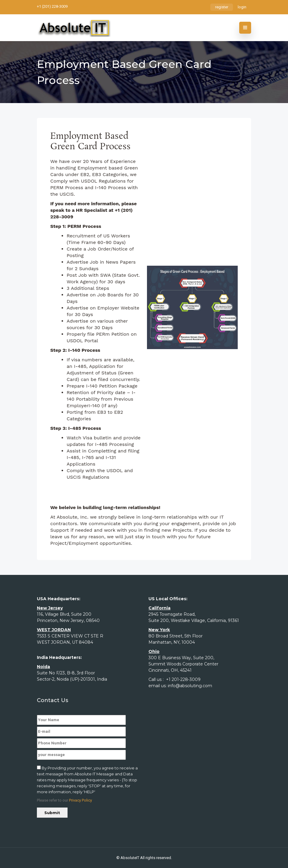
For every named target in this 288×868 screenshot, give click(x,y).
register (222, 7)
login (242, 7)
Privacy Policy (80, 800)
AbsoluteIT (130, 858)
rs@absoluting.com (94, 6)
